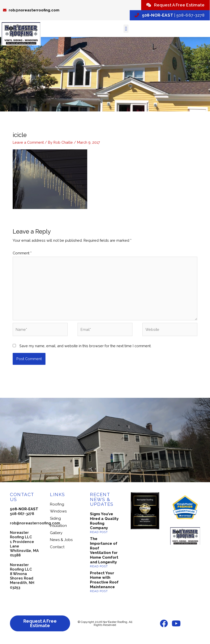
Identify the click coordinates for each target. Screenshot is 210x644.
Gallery (56, 536)
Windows (58, 514)
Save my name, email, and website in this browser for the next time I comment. (85, 349)
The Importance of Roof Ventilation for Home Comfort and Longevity (104, 553)
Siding (55, 521)
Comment (22, 256)
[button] (126, 31)
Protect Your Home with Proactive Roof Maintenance (104, 583)
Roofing (57, 507)
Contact (57, 550)
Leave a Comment (28, 145)
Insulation (58, 528)
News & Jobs (61, 542)
